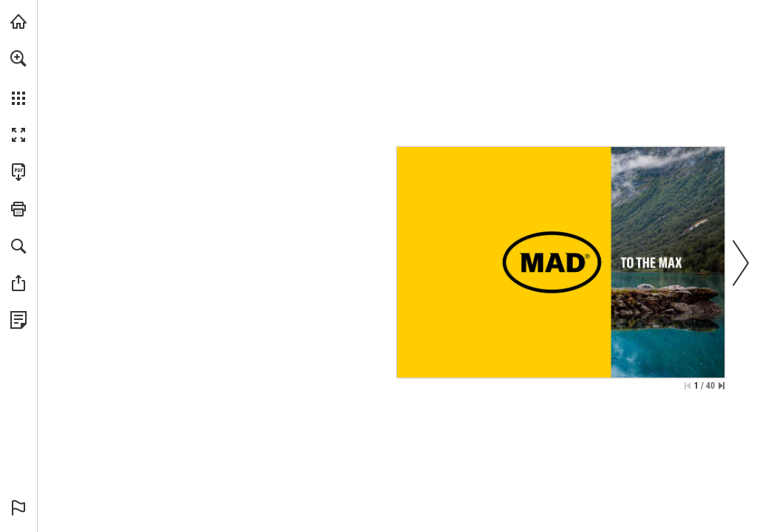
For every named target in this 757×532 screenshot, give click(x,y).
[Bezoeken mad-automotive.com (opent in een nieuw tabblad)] (18, 21)
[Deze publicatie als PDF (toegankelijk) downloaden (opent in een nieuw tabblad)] (18, 172)
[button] (18, 58)
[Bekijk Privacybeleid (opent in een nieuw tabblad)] (18, 320)
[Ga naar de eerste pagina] (688, 386)
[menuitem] (18, 78)
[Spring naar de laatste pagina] (722, 386)
